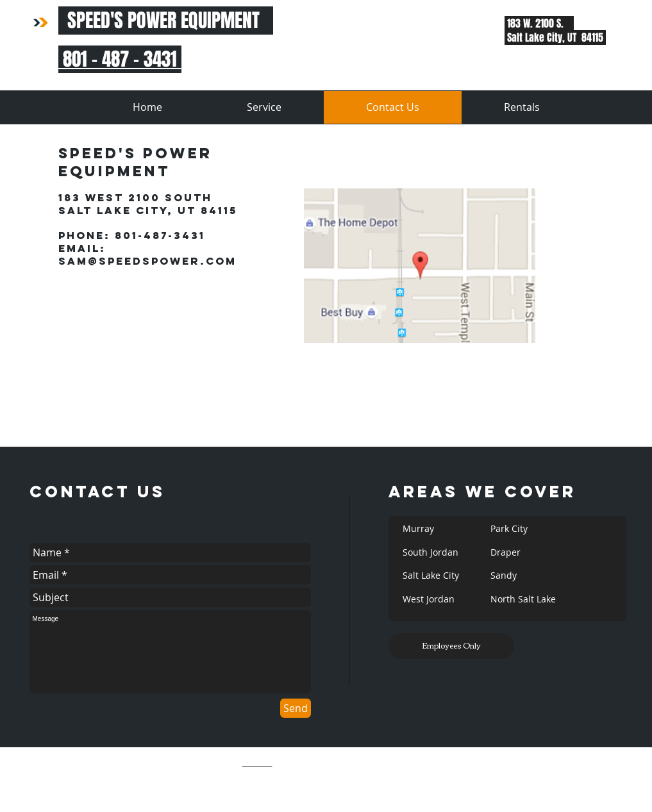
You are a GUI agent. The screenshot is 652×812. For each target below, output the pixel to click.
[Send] (296, 708)
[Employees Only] (451, 646)
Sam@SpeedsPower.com (147, 261)
